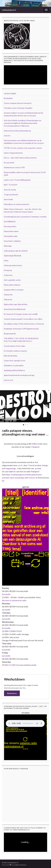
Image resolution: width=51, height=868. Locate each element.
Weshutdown (14, 679)
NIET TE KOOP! (11, 185)
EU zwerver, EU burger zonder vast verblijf (21, 314)
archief (38, 468)
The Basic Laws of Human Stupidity (18, 108)
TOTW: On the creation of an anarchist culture (23, 148)
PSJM (19, 631)
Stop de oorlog (10, 190)
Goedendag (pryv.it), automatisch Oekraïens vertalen (25, 217)
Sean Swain (8, 199)
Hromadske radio (11, 236)
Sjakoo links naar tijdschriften (16, 304)
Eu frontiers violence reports (15, 351)
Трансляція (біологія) (13, 256)
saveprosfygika (10, 93)
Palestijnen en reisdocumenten (17, 204)
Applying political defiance (14, 370)
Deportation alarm (11, 231)
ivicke (6, 260)
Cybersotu (8, 275)
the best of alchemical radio (14, 600)
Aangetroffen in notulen (14, 290)
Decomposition (10, 226)
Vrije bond (8, 299)
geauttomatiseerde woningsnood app (19, 375)
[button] (5, 406)
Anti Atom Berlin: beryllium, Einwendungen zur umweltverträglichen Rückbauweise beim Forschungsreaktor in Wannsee (23, 123)
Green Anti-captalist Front (15, 361)
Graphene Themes (20, 865)
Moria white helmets (12, 285)
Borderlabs (8, 98)
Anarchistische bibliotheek (15, 309)
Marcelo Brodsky (11, 356)
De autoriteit (9, 163)
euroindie (6, 610)
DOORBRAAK (10, 222)
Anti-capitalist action (12, 280)
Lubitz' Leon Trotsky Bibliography (17, 180)
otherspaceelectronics (13, 265)
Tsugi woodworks (11, 194)
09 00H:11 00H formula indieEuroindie (19, 665)
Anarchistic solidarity (12, 241)
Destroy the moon (11, 419)
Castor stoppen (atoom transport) (18, 103)
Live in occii (8, 380)
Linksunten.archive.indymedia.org (17, 131)
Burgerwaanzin (10, 334)
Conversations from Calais (14, 346)
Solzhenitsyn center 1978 (14, 167)
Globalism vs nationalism (14, 365)
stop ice (7, 136)
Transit (31, 465)
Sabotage (8, 246)
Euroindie (6, 594)
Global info (8, 295)
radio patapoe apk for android (16, 251)
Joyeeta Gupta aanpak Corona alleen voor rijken (23, 319)
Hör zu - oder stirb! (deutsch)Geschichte (20, 158)
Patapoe (35, 447)
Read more (12, 693)
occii (20, 465)
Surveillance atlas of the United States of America (24, 324)
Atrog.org (8, 270)
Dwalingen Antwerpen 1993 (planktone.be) (21, 329)
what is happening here (13, 153)
